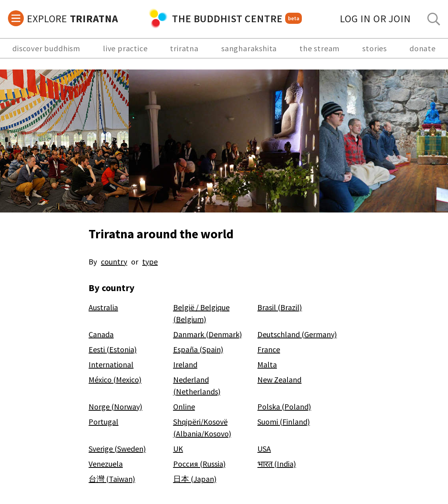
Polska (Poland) (284, 406)
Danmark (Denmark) (208, 334)
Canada (101, 334)
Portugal (103, 422)
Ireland (185, 364)
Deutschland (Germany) (297, 334)
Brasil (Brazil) (280, 307)
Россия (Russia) (199, 464)
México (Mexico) (115, 379)
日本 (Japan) (195, 479)
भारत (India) (277, 464)
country (114, 262)
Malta (267, 364)
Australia (103, 307)
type (150, 262)
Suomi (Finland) (284, 422)
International (111, 364)
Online (184, 406)
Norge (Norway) (115, 406)
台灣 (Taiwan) (112, 479)
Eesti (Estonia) (113, 349)
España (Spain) (198, 349)
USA (264, 449)
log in (376, 18)
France (269, 349)
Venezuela (106, 464)
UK (178, 449)
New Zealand (279, 379)
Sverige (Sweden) (117, 449)
